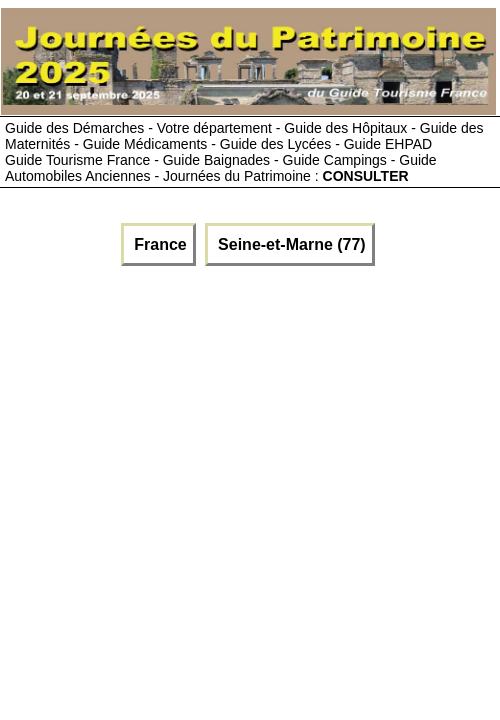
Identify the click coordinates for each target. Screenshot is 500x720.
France (158, 244)
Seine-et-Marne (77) (290, 244)
